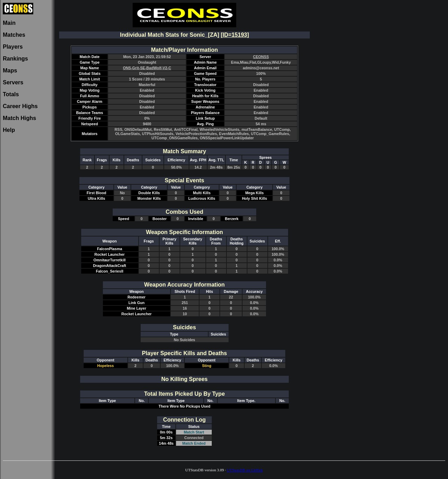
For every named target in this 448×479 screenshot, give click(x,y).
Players (13, 47)
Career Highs (20, 106)
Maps (10, 71)
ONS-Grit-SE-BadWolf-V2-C (147, 68)
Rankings (15, 59)
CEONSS (261, 57)
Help (9, 130)
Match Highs (19, 118)
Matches (14, 35)
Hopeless (106, 366)
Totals (11, 94)
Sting (207, 366)
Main (9, 23)
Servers (13, 82)
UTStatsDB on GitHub (245, 470)
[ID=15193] (235, 35)
